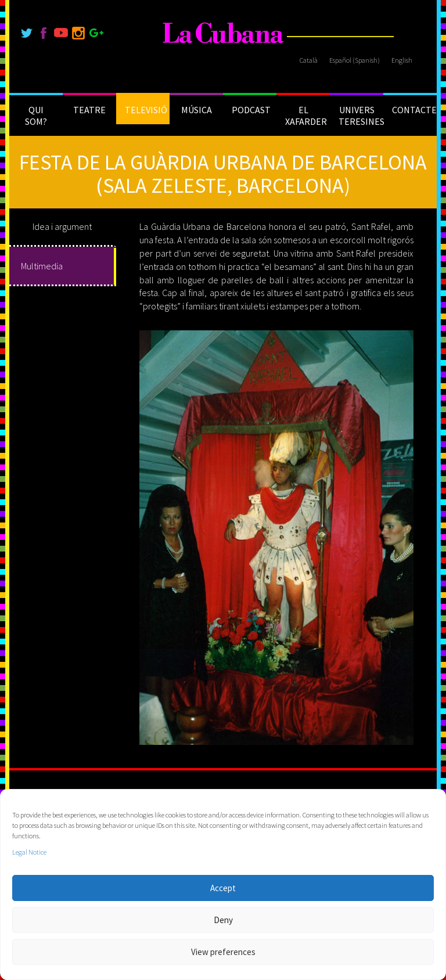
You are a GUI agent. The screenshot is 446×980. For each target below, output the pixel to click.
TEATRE (89, 110)
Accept (223, 888)
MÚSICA (197, 110)
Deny (223, 920)
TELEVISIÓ (146, 110)
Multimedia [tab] (42, 266)
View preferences (223, 952)
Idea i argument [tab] (62, 226)
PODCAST (251, 110)
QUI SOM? (36, 116)
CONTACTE (414, 110)
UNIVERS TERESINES (361, 116)
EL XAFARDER (306, 116)
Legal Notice (29, 852)
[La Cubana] (223, 33)
